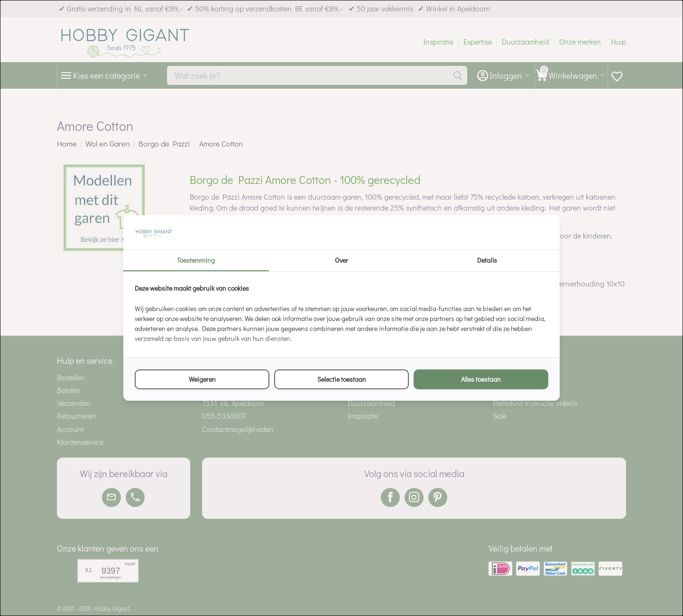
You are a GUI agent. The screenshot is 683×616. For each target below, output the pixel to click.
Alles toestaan (481, 379)
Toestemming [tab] (196, 260)
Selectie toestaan (342, 379)
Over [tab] (341, 260)
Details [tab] (487, 260)
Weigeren (202, 379)
